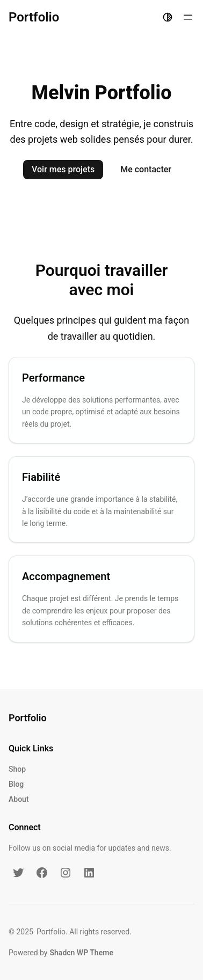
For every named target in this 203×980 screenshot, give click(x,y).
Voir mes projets (63, 169)
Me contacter (146, 169)
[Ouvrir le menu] (188, 17)
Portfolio (34, 17)
